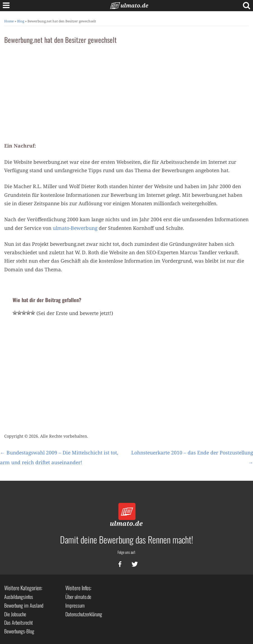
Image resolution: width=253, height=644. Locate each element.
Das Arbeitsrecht (19, 622)
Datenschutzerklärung (84, 614)
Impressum (75, 605)
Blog (21, 21)
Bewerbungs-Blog (19, 631)
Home (9, 21)
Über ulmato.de (78, 597)
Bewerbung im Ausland (24, 605)
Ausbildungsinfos (19, 597)
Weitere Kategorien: (23, 588)
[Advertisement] (127, 91)
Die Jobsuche (15, 614)
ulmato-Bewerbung (75, 228)
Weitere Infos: (78, 588)
